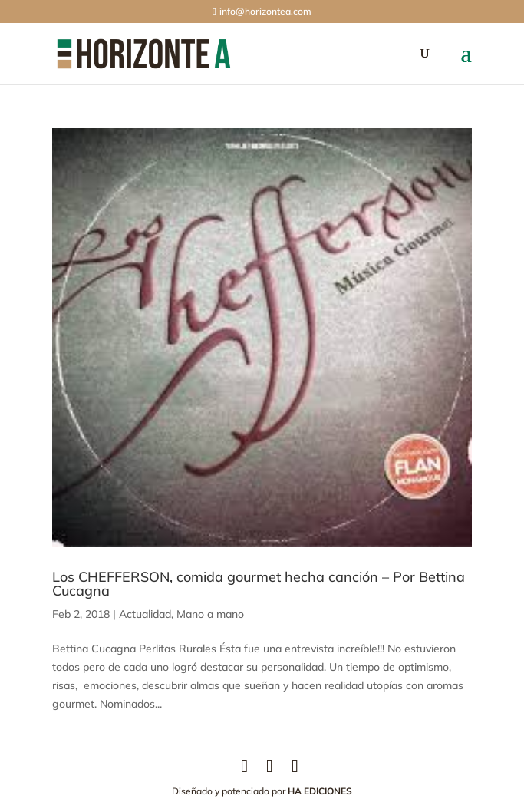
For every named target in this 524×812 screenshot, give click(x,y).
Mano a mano (210, 614)
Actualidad (145, 614)
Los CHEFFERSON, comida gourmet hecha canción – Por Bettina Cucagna (259, 584)
